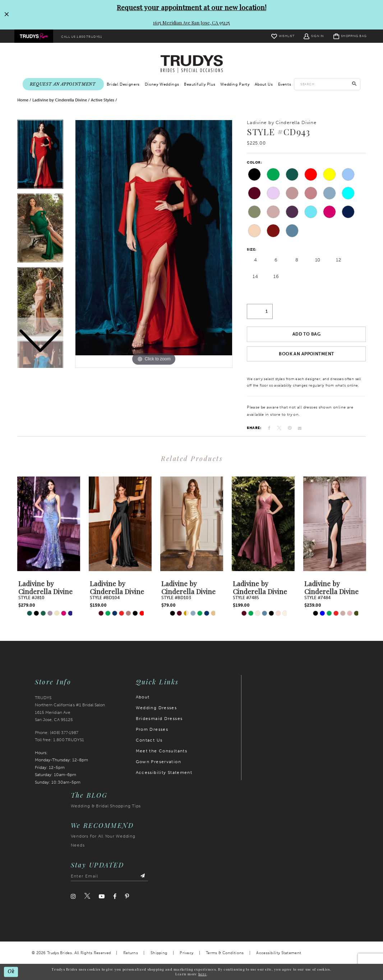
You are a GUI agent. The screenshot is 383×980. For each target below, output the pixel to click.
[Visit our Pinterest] (127, 896)
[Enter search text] (327, 84)
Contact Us (149, 740)
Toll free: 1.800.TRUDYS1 (59, 740)
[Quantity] (260, 312)
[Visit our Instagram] (73, 896)
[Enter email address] (109, 877)
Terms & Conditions (225, 953)
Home (23, 100)
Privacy (186, 953)
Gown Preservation (158, 762)
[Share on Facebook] (269, 428)
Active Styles (103, 100)
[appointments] (63, 84)
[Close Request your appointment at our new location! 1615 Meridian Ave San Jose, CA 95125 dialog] (6, 15)
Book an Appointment (306, 354)
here (202, 974)
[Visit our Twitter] (87, 897)
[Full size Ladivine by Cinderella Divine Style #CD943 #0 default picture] (154, 244)
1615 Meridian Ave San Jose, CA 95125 (191, 22)
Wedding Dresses (156, 708)
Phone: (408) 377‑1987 (57, 733)
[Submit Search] (354, 84)
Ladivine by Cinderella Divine (60, 100)
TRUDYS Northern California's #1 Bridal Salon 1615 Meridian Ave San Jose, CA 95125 (70, 709)
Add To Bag (306, 334)
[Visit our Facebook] (115, 896)
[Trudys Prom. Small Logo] (34, 36)
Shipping (159, 953)
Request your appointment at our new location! (191, 7)
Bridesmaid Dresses (159, 719)
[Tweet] (279, 428)
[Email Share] (300, 428)
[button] (314, 36)
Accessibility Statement (164, 772)
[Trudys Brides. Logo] (192, 64)
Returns (131, 953)
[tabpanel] (154, 244)
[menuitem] (34, 36)
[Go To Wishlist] (283, 36)
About (143, 697)
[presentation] (49, 524)
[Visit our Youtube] (102, 896)
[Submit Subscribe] (143, 877)
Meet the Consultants (162, 751)
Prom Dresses (152, 729)
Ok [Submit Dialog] (11, 972)
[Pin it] (290, 428)
